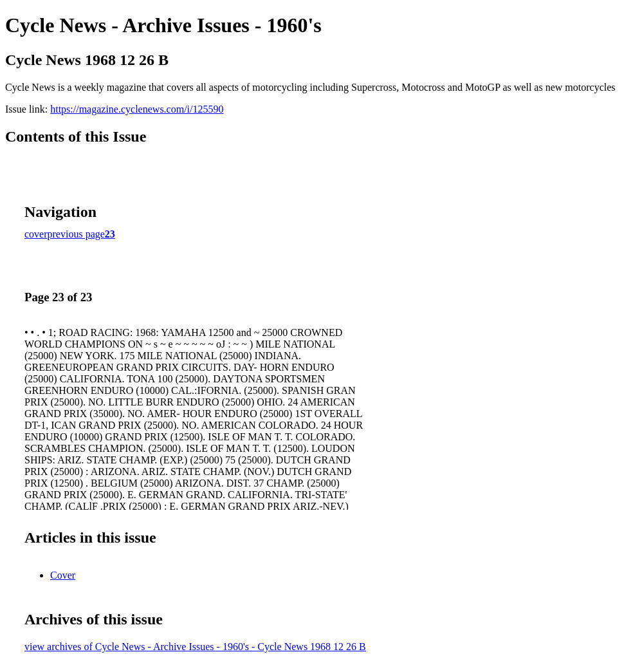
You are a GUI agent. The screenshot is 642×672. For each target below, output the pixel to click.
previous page (76, 234)
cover (36, 234)
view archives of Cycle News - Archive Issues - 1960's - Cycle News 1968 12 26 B (195, 647)
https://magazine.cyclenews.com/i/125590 (137, 109)
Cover (63, 575)
